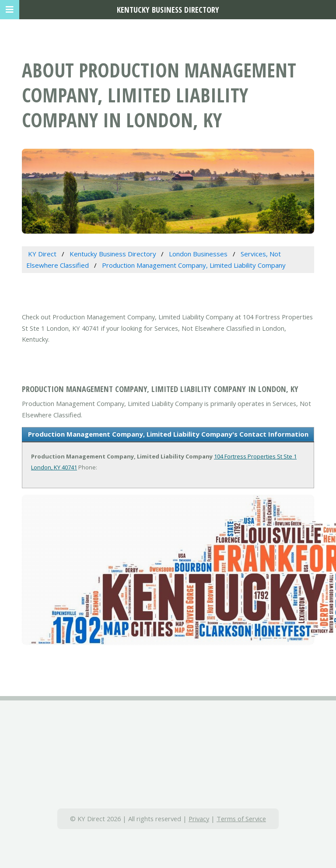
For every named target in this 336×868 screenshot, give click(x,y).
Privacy (199, 819)
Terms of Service (241, 819)
